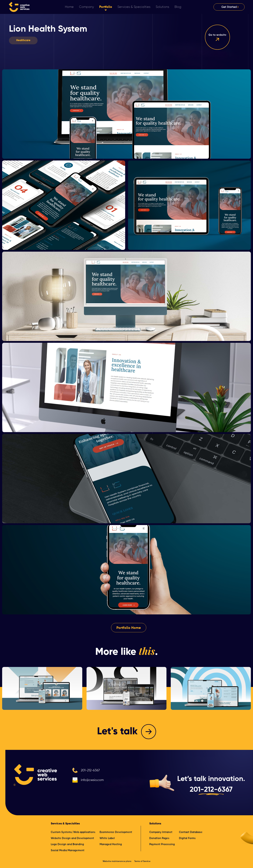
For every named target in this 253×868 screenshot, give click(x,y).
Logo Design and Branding (67, 844)
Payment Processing (162, 844)
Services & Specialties (65, 824)
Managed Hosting (111, 844)
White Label (107, 838)
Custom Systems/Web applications (73, 832)
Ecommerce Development (116, 832)
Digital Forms (187, 838)
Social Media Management (68, 850)
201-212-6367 (90, 770)
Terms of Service (142, 861)
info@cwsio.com (92, 780)
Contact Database (191, 832)
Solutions (155, 824)
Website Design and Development (72, 838)
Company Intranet (161, 832)
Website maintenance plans (117, 861)
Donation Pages (159, 838)
